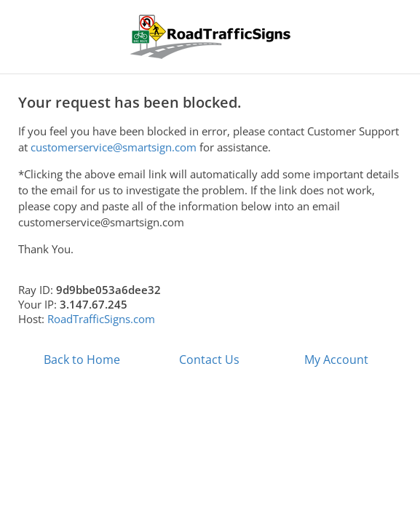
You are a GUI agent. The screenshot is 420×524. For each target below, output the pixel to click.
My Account (336, 360)
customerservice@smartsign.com (114, 147)
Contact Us (209, 360)
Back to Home (82, 360)
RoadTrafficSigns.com (101, 319)
